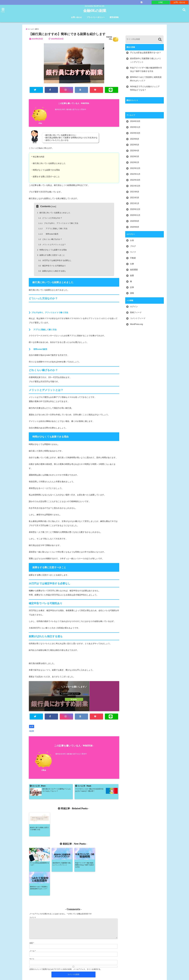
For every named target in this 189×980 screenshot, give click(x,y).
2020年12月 (135, 209)
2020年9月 (135, 221)
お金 (132, 240)
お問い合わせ (179, 2)
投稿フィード (136, 312)
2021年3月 (135, 198)
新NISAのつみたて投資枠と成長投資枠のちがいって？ (146, 79)
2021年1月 (135, 203)
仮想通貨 (134, 270)
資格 (132, 293)
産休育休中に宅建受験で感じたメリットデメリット (145, 60)
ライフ (133, 252)
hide (54, 206)
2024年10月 (135, 121)
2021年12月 (135, 186)
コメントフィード (138, 318)
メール (32, 927)
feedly (74, 699)
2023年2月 (135, 162)
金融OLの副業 (95, 11)
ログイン (134, 307)
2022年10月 (135, 180)
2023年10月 (135, 133)
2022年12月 (135, 168)
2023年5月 (135, 145)
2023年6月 (135, 139)
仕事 (132, 264)
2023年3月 (135, 156)
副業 (32, 726)
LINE (161, 2)
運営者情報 (114, 17)
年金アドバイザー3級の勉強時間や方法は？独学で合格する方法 (146, 69)
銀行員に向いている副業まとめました (54, 213)
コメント (33, 894)
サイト (32, 935)
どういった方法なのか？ (50, 218)
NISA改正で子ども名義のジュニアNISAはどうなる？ (145, 88)
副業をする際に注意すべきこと (51, 255)
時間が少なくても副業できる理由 (52, 250)
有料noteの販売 (48, 234)
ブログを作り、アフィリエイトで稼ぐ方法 (58, 223)
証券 (132, 287)
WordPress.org (136, 324)
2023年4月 (135, 151)
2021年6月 (135, 192)
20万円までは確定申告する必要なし (55, 260)
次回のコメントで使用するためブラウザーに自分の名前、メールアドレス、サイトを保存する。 (66, 945)
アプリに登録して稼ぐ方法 (53, 228)
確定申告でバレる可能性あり (52, 266)
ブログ (133, 246)
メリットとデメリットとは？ (52, 244)
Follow (85, 694)
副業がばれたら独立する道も (52, 271)
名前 (32, 919)
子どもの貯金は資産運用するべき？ (145, 53)
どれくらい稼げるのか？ (50, 239)
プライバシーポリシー (96, 17)
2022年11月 (135, 174)
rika (110, 39)
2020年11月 (135, 215)
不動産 (133, 258)
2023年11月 (135, 127)
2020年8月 (135, 227)
